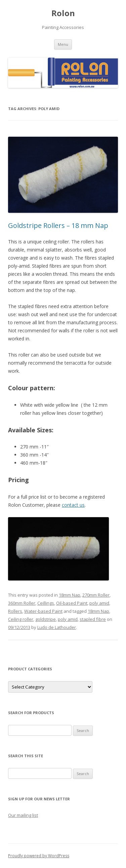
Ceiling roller (21, 619)
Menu (63, 44)
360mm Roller (22, 603)
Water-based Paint (43, 611)
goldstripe (46, 619)
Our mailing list (23, 815)
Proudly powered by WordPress (39, 856)
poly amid (99, 603)
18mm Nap (70, 595)
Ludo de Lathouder (57, 627)
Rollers (15, 611)
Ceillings (46, 603)
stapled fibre (93, 619)
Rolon (63, 13)
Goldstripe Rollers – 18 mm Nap (58, 225)
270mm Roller (96, 595)
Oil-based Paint (72, 603)
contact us (73, 505)
